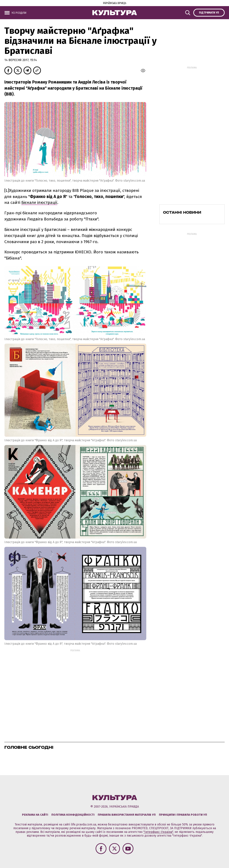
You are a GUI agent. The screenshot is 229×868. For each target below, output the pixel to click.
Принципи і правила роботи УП (183, 815)
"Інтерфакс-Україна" (158, 832)
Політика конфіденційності (73, 815)
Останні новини (182, 212)
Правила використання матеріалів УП (127, 815)
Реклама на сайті (35, 815)
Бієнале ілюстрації (39, 202)
